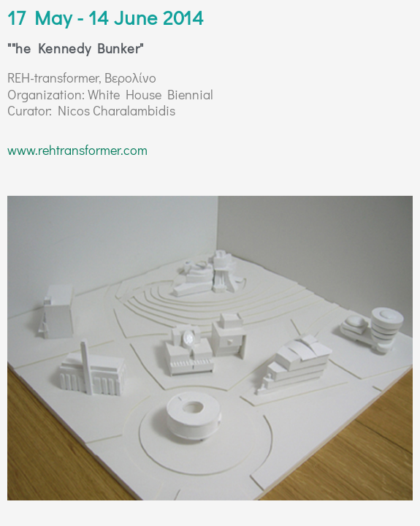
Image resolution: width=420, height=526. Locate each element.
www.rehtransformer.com (77, 150)
